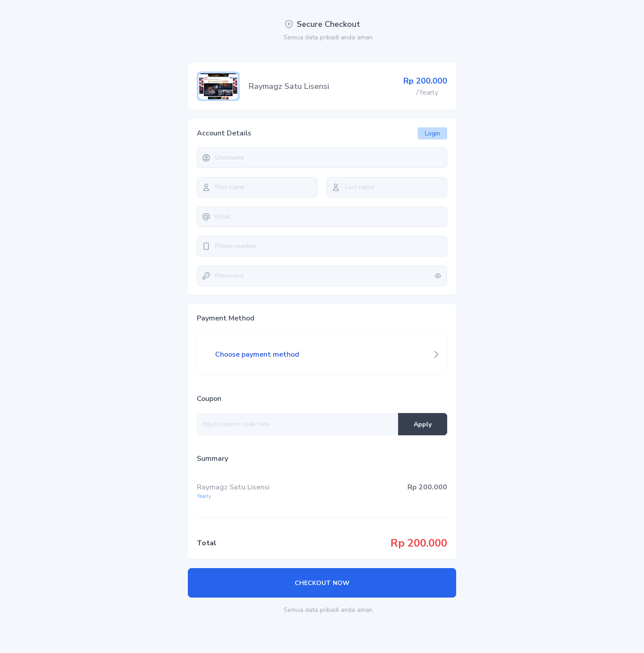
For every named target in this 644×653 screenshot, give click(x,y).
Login (432, 133)
